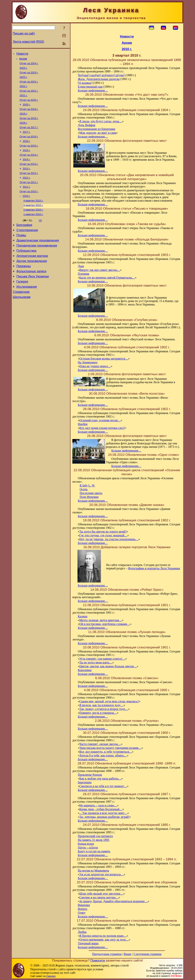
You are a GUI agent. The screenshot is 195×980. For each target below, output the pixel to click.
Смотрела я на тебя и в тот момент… (103, 786)
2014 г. (26, 169)
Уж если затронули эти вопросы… (102, 874)
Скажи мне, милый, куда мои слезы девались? (109, 701)
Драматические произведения (38, 257)
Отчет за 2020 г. (29, 105)
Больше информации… (93, 90)
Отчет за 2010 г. (29, 204)
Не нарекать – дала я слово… (98, 805)
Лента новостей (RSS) (28, 42)
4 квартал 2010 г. (33, 214)
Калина (83, 616)
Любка (82, 932)
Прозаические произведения (37, 262)
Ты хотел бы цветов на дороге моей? (103, 532)
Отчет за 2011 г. (29, 194)
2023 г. (23, 80)
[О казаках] (85, 83)
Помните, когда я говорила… (98, 713)
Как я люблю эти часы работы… (100, 778)
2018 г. (23, 129)
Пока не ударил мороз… (95, 366)
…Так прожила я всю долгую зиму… (103, 813)
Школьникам (22, 320)
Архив (23, 60)
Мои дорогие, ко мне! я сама (98, 133)
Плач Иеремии (89, 497)
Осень (84, 489)
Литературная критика (32, 274)
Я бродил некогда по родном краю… (103, 936)
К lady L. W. (87, 485)
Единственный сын (90, 87)
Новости (22, 54)
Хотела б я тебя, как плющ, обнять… (103, 755)
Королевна (85, 670)
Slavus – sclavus (88, 847)
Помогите (98, 960)
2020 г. (26, 109)
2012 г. (26, 189)
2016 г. (26, 149)
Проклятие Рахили (90, 775)
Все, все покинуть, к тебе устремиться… (106, 752)
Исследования (27, 308)
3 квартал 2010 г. (33, 218)
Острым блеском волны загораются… (104, 359)
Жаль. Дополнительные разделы (99, 79)
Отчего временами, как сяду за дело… (104, 940)
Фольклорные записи (31, 291)
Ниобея (83, 424)
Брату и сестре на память (94, 851)
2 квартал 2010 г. (33, 223)
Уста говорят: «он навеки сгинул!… (102, 659)
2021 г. (23, 100)
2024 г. (23, 70)
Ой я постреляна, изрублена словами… (105, 624)
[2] (40, 234)
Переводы (24, 285)
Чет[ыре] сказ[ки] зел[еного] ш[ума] (101, 75)
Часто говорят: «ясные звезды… (100, 744)
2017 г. (26, 139)
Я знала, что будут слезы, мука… (101, 121)
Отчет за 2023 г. (29, 75)
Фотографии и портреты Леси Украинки (154, 568)
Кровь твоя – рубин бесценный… (101, 809)
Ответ (82, 913)
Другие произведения (32, 280)
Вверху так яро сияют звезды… (100, 270)
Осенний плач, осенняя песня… (100, 420)
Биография (24, 240)
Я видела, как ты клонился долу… (102, 705)
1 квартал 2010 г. (33, 228)
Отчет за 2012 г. (29, 184)
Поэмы (21, 251)
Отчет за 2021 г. (29, 95)
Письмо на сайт (24, 33)
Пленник (84, 274)
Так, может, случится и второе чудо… (104, 709)
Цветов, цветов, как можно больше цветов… (108, 666)
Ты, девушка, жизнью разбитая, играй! (104, 817)
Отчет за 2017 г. (29, 134)
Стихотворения (27, 245)
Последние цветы (91, 493)
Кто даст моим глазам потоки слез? (102, 428)
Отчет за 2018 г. (29, 124)
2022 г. (23, 90)
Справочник (21, 314)
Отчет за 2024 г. (29, 65)
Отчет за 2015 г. (29, 154)
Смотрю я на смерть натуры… (99, 897)
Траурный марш (88, 943)
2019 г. (23, 119)
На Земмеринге (88, 362)
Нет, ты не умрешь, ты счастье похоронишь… (109, 539)
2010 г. (26, 209)
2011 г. (26, 199)
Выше (127, 954)
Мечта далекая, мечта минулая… (101, 620)
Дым (81, 266)
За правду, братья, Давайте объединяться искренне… (114, 901)
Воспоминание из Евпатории (97, 129)
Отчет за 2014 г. (29, 164)
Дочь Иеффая (87, 125)
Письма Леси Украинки (33, 297)
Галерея (22, 302)
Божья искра (86, 844)
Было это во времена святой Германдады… (107, 278)
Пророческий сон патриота (95, 836)
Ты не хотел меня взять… (96, 662)
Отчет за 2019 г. (29, 114)
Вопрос (83, 909)
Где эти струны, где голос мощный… (103, 535)
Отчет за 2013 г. (29, 174)
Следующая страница (148, 954)
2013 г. (26, 179)
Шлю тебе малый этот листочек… (101, 894)
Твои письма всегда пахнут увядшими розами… (110, 748)
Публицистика (26, 268)
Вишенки (84, 905)
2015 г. (26, 159)
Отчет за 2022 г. (29, 85)
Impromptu (85, 782)
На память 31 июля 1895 (94, 840)
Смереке (51, 976)
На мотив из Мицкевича (94, 871)
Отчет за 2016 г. (29, 144)
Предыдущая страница (107, 954)
